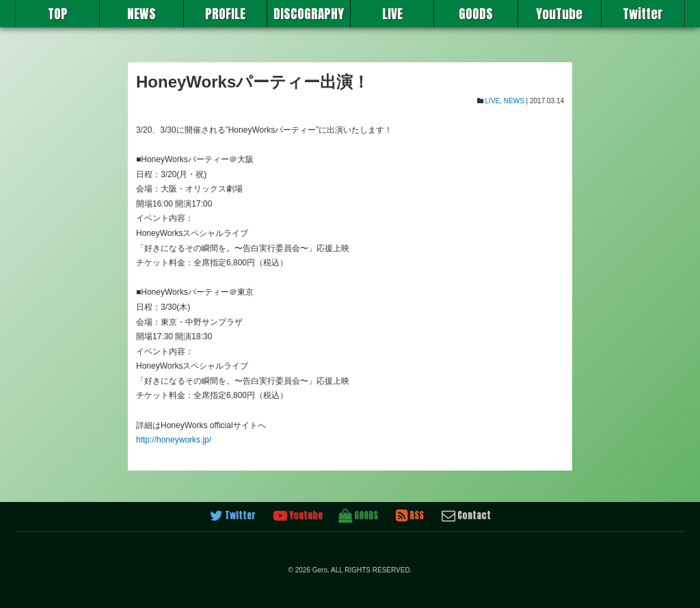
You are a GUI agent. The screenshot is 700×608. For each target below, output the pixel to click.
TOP (58, 14)
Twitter (643, 14)
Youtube (298, 516)
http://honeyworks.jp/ (174, 440)
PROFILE (225, 14)
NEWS (142, 14)
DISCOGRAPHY (309, 14)
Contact (466, 516)
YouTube (559, 14)
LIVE (392, 14)
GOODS (476, 14)
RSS (410, 516)
